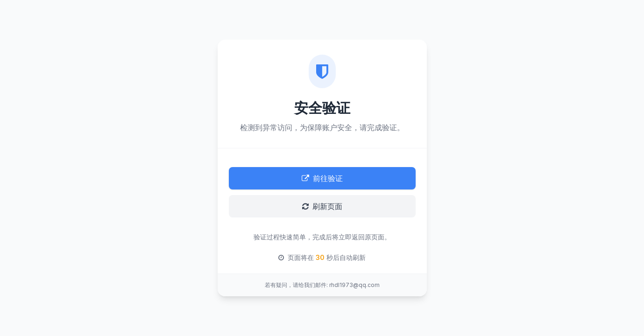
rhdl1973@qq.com (354, 285)
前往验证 (322, 178)
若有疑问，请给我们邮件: (296, 285)
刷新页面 (322, 206)
